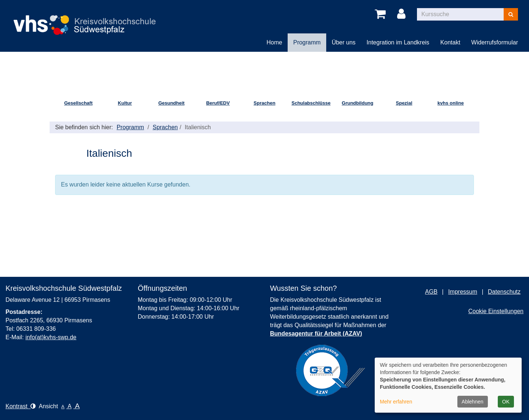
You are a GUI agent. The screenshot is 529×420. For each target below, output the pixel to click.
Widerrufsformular (495, 42)
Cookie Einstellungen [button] (496, 311)
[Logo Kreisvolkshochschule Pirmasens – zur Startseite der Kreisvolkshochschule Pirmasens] (88, 19)
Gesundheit (172, 103)
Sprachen (264, 103)
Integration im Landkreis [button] (398, 42)
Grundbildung (357, 103)
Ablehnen (473, 402)
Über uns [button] (344, 42)
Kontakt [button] (450, 42)
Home (275, 42)
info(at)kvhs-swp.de (51, 337)
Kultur (125, 103)
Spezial (404, 103)
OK (506, 402)
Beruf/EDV (218, 103)
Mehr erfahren (396, 402)
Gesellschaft (78, 103)
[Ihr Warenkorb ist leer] (382, 14)
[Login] (403, 14)
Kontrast (21, 406)
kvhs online (451, 103)
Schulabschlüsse (311, 103)
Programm (130, 127)
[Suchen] (511, 14)
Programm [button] (307, 42)
